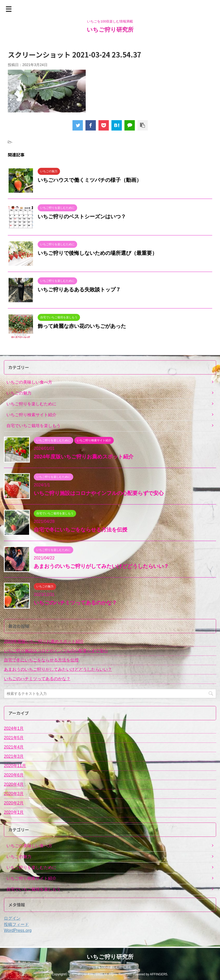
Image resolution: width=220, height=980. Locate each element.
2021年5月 (14, 738)
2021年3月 (14, 756)
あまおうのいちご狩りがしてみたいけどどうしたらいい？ (101, 566)
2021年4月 (14, 747)
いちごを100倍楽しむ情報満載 (110, 967)
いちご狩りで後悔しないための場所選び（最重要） (97, 253)
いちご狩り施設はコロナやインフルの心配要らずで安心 (99, 493)
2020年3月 (14, 794)
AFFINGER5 (159, 974)
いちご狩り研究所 (110, 30)
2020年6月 (14, 775)
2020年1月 (14, 812)
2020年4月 (14, 784)
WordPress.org (18, 930)
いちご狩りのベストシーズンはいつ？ (82, 217)
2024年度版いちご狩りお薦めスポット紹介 (84, 457)
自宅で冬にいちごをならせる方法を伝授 (81, 530)
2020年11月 (15, 766)
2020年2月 (14, 803)
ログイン (12, 918)
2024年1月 (14, 728)
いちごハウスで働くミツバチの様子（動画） (90, 180)
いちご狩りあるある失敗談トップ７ (79, 290)
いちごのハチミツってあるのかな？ (75, 603)
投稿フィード (16, 924)
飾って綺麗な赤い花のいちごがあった (82, 326)
